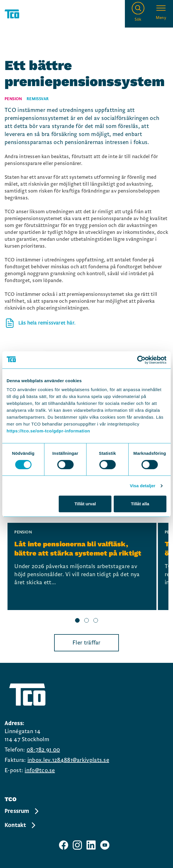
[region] (86, 574)
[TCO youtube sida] (105, 845)
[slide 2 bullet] (86, 621)
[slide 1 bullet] (77, 621)
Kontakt (20, 825)
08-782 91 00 (43, 750)
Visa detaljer (142, 486)
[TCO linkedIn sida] (91, 845)
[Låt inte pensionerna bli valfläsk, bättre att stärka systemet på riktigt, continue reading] (82, 566)
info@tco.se (40, 770)
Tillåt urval (85, 504)
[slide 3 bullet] (96, 621)
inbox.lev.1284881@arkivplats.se (68, 760)
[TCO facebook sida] (64, 845)
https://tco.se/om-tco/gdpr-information (48, 431)
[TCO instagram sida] (77, 845)
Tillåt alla (140, 504)
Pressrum (22, 811)
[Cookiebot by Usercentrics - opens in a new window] (141, 360)
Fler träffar (86, 643)
